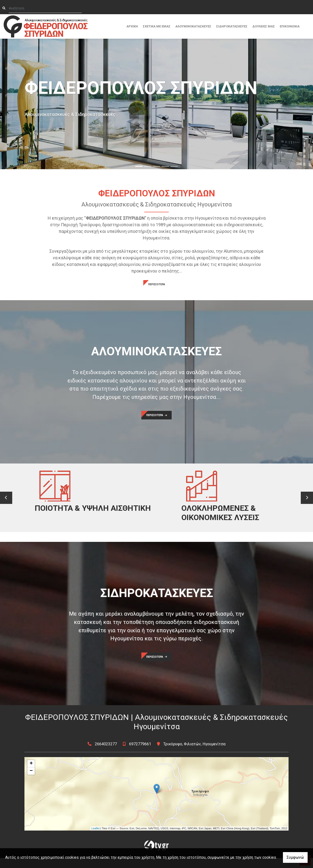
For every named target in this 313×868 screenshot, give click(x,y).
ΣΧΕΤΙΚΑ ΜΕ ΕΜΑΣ (157, 26)
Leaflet (95, 838)
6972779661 (140, 754)
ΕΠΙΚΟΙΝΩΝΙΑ (290, 26)
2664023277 (106, 754)
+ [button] (31, 773)
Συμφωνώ (295, 857)
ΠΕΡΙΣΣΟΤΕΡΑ (157, 284)
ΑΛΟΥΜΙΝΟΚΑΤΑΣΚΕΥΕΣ (193, 26)
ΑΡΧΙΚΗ (132, 26)
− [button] (31, 781)
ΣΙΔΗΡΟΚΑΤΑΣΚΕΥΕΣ (232, 26)
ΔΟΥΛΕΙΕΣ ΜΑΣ (264, 26)
